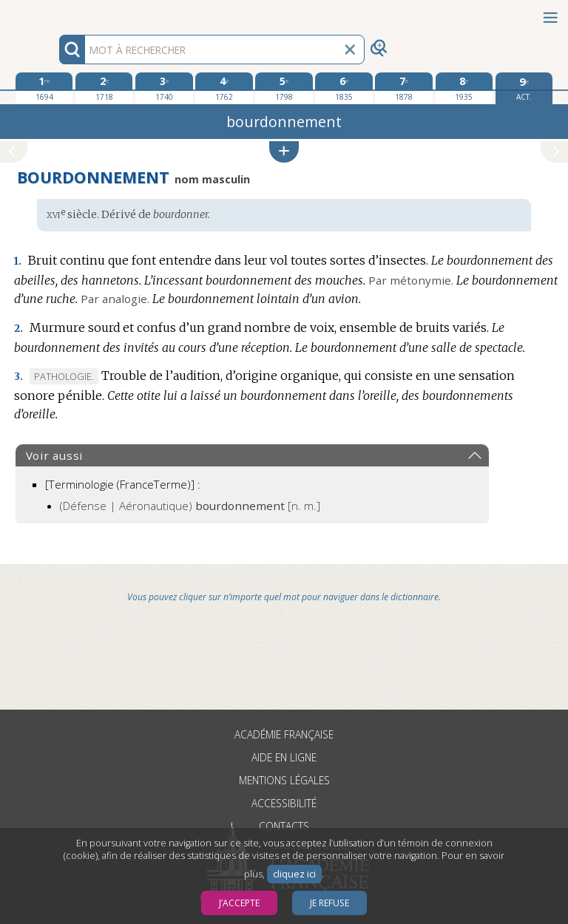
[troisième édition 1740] (164, 88)
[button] (284, 152)
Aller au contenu (58, 13)
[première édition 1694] (44, 88)
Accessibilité (284, 803)
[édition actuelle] (524, 88)
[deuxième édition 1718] (104, 88)
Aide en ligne (284, 757)
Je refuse (329, 903)
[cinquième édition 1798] (284, 88)
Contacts (284, 826)
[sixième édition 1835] (344, 88)
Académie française (284, 734)
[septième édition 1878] (403, 88)
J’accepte (239, 903)
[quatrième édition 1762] (224, 88)
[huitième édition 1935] (464, 88)
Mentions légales (284, 780)
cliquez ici (294, 874)
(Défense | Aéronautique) (190, 506)
